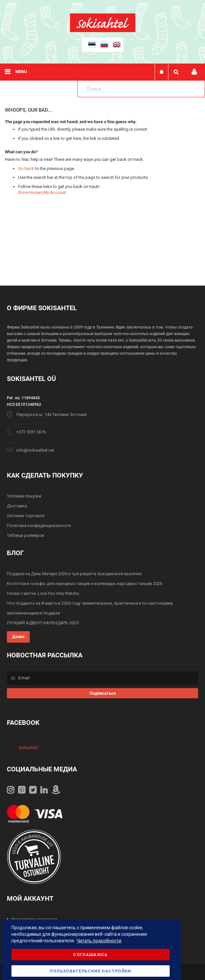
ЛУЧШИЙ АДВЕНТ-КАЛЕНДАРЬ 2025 (43, 623)
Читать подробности (99, 941)
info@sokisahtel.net (35, 450)
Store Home (29, 192)
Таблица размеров (26, 535)
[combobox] (141, 89)
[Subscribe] (102, 693)
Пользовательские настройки (90, 971)
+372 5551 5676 (31, 432)
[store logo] (103, 31)
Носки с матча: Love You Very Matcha (43, 593)
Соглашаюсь (91, 955)
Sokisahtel (28, 748)
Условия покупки (24, 496)
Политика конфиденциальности (39, 526)
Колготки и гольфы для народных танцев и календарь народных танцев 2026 (85, 584)
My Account (55, 192)
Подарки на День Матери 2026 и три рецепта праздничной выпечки (74, 574)
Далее (18, 637)
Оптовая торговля (26, 516)
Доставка (17, 506)
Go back (26, 169)
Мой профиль (194, 72)
